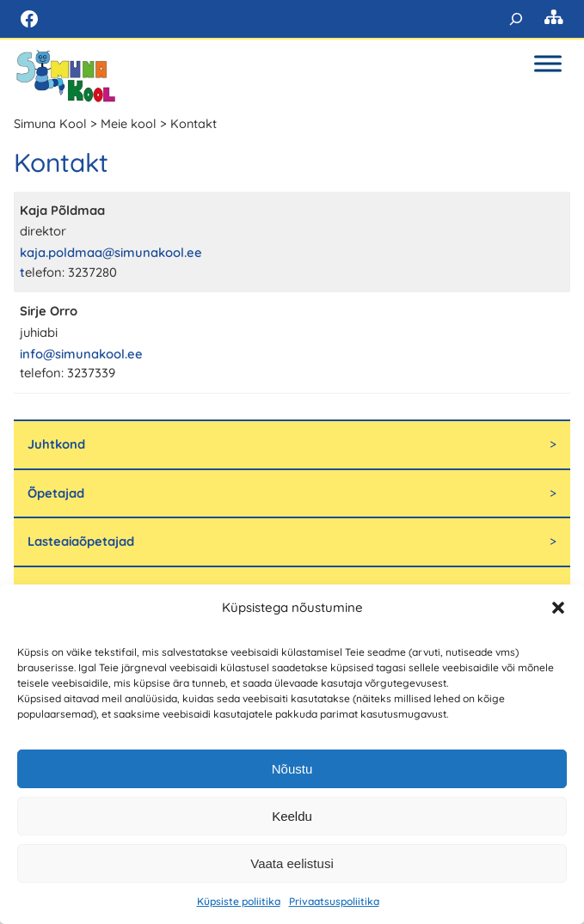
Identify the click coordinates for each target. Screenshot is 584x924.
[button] (558, 608)
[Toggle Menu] (548, 63)
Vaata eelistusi (292, 863)
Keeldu (292, 816)
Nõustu (292, 769)
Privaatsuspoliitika (334, 901)
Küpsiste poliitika (239, 901)
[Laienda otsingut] (516, 19)
